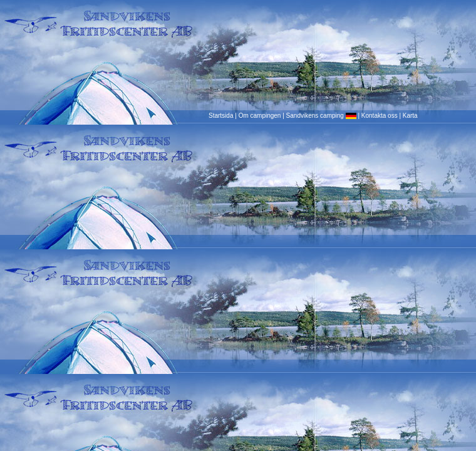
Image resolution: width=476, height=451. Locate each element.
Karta (410, 116)
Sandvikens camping (321, 116)
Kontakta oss (380, 116)
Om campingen (260, 116)
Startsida (221, 116)
